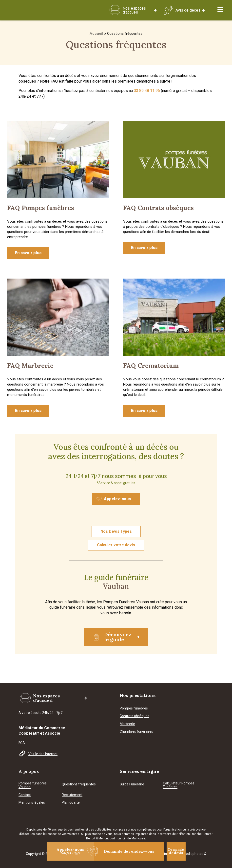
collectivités (103, 810)
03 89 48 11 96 (147, 91)
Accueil (96, 34)
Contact (25, 776)
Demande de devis (176, 851)
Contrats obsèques (135, 697)
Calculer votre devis (116, 545)
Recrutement (72, 776)
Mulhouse (138, 819)
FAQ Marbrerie (30, 366)
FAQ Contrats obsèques (158, 208)
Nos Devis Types (116, 531)
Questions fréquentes (79, 765)
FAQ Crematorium (151, 366)
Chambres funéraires (136, 713)
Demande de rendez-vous (124, 851)
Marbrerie (127, 705)
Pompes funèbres (134, 689)
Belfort (91, 819)
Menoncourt (107, 819)
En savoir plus (28, 253)
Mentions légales (32, 784)
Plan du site (71, 784)
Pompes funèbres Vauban (33, 766)
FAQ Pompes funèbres (41, 208)
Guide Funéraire (132, 765)
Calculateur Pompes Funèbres (179, 766)
